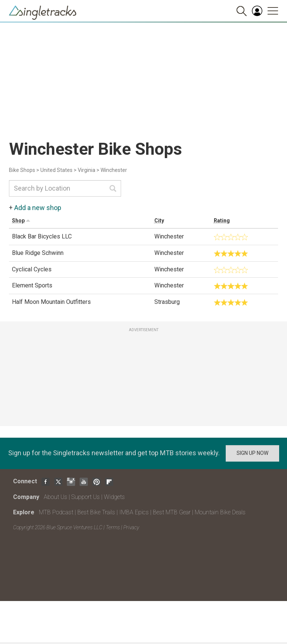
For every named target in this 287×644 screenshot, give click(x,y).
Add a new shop (38, 208)
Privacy (131, 527)
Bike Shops (22, 170)
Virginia (87, 170)
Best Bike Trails (96, 512)
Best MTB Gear (172, 512)
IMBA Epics (134, 512)
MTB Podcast (56, 512)
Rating (222, 221)
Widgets (114, 497)
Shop (18, 221)
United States (56, 170)
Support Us (86, 497)
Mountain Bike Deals (220, 512)
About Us (55, 497)
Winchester (114, 170)
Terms (113, 527)
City (159, 221)
